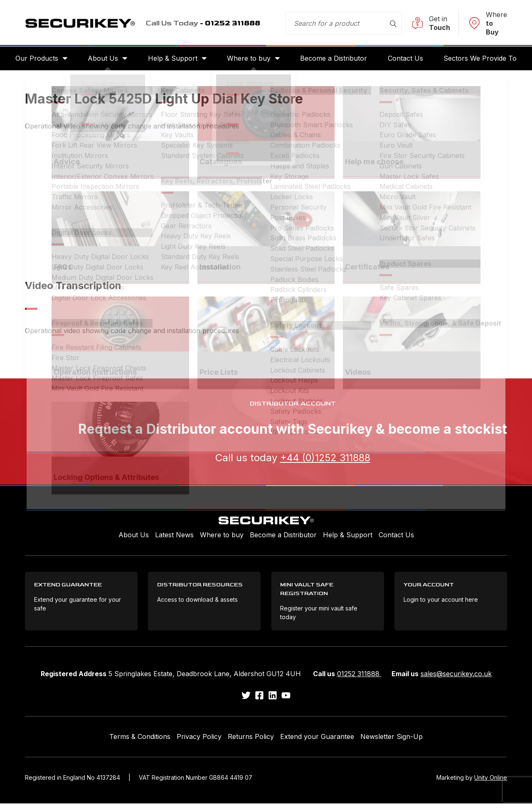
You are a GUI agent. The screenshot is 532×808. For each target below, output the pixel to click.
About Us (102, 59)
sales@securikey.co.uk (456, 678)
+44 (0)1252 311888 (325, 459)
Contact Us (407, 59)
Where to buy (249, 59)
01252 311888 (359, 678)
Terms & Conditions (140, 741)
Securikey (87, 23)
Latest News (174, 537)
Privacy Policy (199, 741)
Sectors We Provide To (483, 59)
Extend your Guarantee (317, 741)
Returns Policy (251, 741)
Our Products (34, 59)
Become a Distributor (334, 59)
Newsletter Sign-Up (392, 741)
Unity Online (491, 782)
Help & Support (172, 59)
